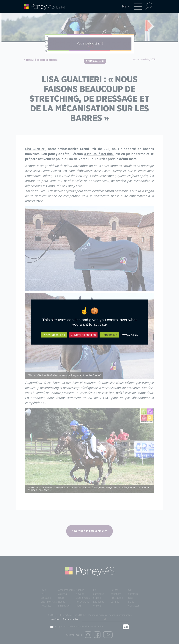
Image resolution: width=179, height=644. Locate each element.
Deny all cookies (83, 335)
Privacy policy (129, 335)
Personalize (109, 335)
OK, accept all (54, 335)
